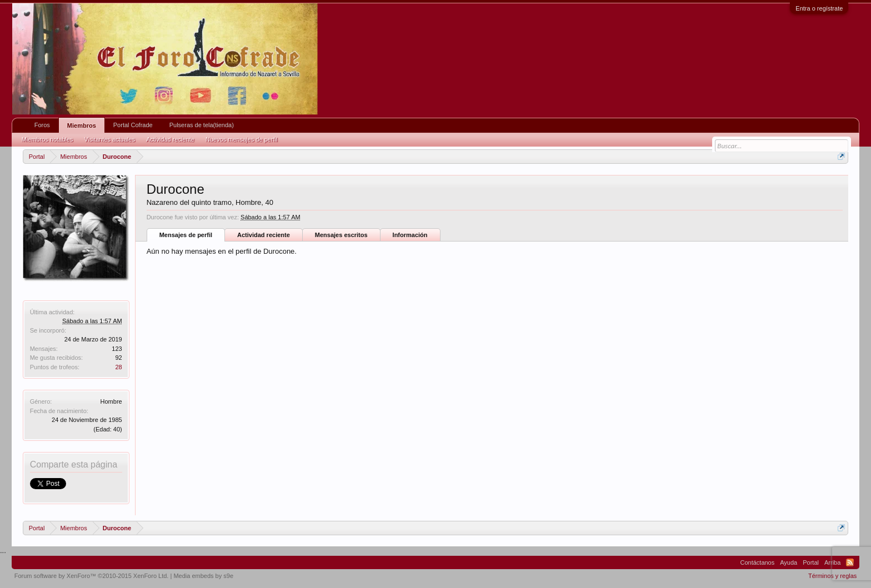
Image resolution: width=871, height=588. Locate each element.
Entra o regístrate (819, 8)
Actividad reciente (264, 235)
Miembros (82, 125)
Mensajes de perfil (186, 235)
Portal (811, 562)
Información (410, 235)
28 (118, 367)
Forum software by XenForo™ (92, 576)
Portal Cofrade (133, 125)
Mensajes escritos (341, 235)
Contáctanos (757, 562)
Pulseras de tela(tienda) (202, 125)
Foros (42, 125)
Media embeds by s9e (203, 576)
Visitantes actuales (110, 139)
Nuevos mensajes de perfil (242, 139)
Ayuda (789, 562)
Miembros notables (47, 139)
